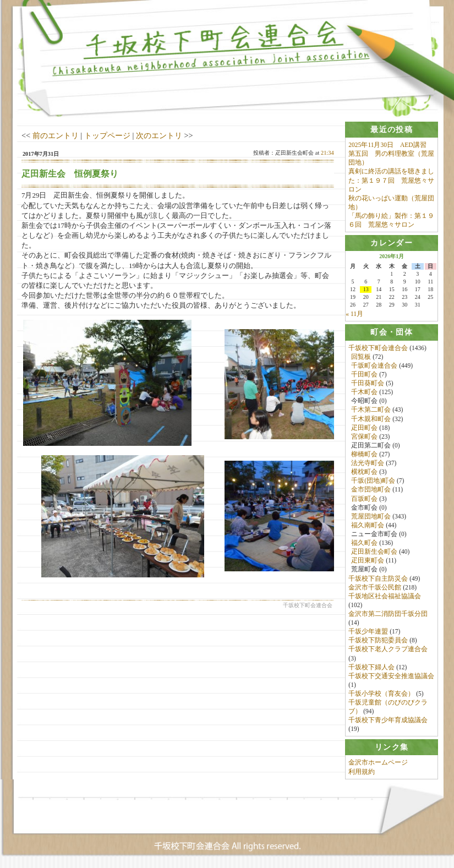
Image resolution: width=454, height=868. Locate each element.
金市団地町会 (371, 490)
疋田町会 (364, 428)
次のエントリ (159, 135)
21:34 (327, 153)
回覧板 (361, 357)
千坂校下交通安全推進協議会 (391, 676)
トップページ (107, 135)
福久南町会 (368, 525)
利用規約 (362, 772)
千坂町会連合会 (374, 365)
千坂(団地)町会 (373, 481)
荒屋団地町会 (371, 516)
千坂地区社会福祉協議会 (385, 596)
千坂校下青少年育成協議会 (388, 720)
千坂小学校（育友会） (381, 694)
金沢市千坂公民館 (375, 587)
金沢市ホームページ (378, 763)
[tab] (392, 130)
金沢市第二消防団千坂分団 (388, 614)
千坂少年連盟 (368, 632)
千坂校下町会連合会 (378, 348)
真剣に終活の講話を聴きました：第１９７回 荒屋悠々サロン (391, 181)
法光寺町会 (368, 463)
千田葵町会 (368, 384)
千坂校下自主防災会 (378, 578)
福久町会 (364, 543)
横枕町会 (364, 472)
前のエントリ (56, 135)
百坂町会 (364, 499)
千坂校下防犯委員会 (378, 641)
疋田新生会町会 (374, 552)
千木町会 (364, 392)
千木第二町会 (371, 410)
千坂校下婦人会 (371, 667)
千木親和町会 (371, 419)
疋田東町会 (368, 561)
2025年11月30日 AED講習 (387, 145)
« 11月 (354, 314)
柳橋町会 (364, 454)
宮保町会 (364, 436)
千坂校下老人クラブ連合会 (388, 649)
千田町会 (364, 374)
